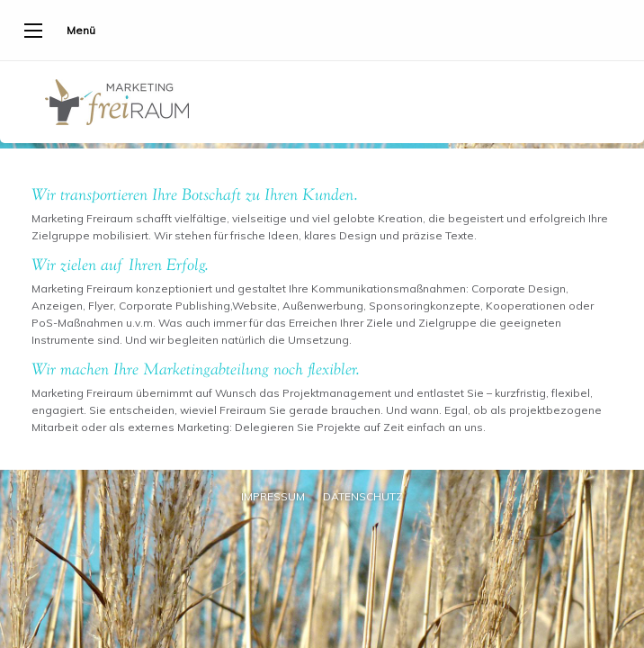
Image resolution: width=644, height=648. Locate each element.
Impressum (273, 496)
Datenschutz (363, 496)
